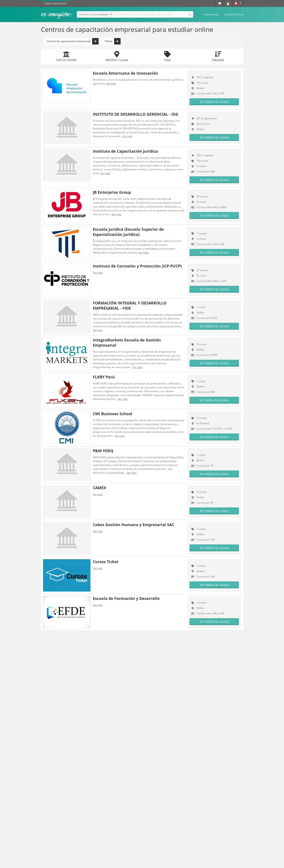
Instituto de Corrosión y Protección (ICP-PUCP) (137, 266)
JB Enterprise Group (112, 192)
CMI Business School (113, 414)
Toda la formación (55, 3)
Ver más (111, 84)
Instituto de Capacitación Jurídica (125, 151)
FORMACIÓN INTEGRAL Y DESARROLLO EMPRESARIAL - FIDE (130, 306)
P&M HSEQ (103, 451)
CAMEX (99, 488)
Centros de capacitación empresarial (72, 41)
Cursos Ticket (106, 562)
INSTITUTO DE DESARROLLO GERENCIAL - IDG (136, 114)
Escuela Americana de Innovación (125, 73)
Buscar (190, 14)
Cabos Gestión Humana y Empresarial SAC (133, 525)
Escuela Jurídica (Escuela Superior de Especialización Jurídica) (128, 232)
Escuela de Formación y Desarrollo (126, 598)
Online (113, 41)
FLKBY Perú (104, 377)
